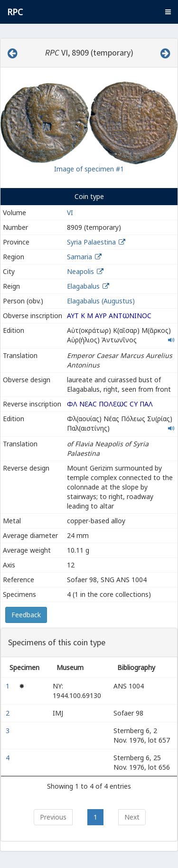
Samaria (80, 257)
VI (70, 212)
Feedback (26, 615)
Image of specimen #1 (89, 169)
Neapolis (80, 271)
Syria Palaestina (91, 242)
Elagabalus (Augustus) (101, 301)
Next (132, 817)
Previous (53, 817)
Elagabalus (83, 286)
